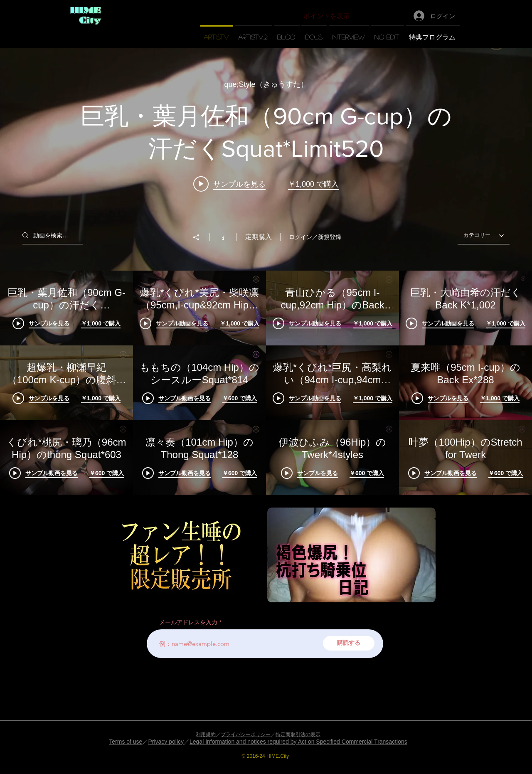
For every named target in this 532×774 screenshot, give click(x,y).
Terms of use (126, 742)
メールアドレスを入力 (188, 622)
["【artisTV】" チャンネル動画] (266, 383)
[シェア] (200, 237)
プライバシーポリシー (246, 735)
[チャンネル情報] (223, 237)
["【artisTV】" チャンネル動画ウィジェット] (266, 271)
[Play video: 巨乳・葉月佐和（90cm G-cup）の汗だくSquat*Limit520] (229, 184)
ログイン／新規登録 (315, 237)
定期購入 (259, 237)
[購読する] (349, 643)
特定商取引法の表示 (298, 735)
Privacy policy (166, 742)
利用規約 (206, 735)
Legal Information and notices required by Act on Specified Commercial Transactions (298, 742)
